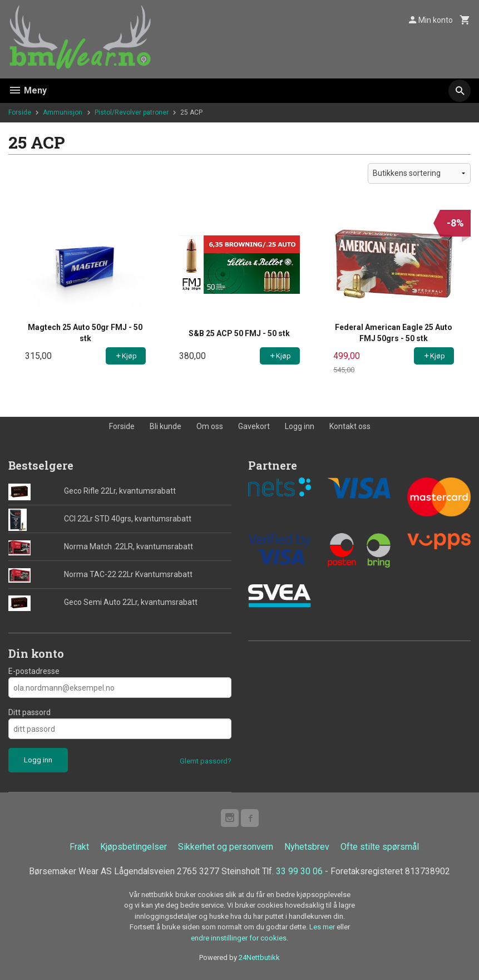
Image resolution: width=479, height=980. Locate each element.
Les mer (323, 927)
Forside (20, 112)
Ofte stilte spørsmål (380, 847)
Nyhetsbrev (307, 847)
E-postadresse (34, 671)
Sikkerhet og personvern (226, 847)
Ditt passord (29, 712)
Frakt (79, 847)
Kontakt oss (350, 426)
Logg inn (300, 426)
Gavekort (254, 426)
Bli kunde (166, 426)
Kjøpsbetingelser (134, 847)
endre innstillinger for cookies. (239, 938)
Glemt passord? (206, 761)
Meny (28, 90)
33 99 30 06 (300, 871)
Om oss (210, 426)
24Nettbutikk (259, 957)
